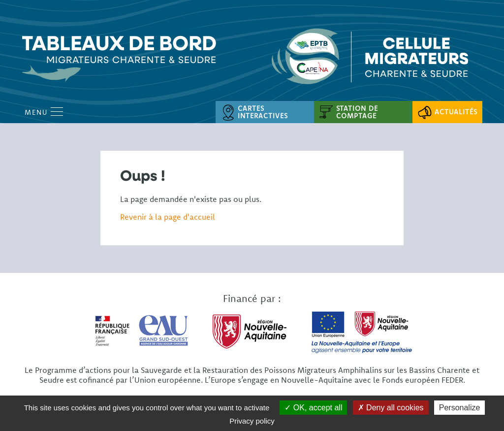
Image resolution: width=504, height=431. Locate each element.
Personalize (460, 408)
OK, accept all (313, 408)
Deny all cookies (391, 408)
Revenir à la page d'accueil (168, 217)
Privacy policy (252, 421)
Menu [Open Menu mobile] (44, 112)
